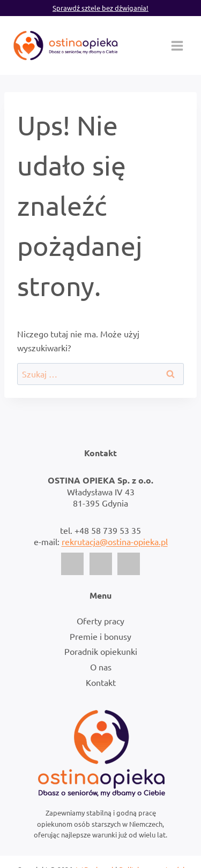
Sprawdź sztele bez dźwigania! (100, 8)
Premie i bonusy (100, 636)
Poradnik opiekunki (101, 651)
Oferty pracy (100, 621)
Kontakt (101, 682)
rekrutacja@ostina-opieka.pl (115, 541)
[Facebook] (72, 564)
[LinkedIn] (129, 564)
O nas (101, 667)
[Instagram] (101, 564)
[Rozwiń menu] (177, 46)
